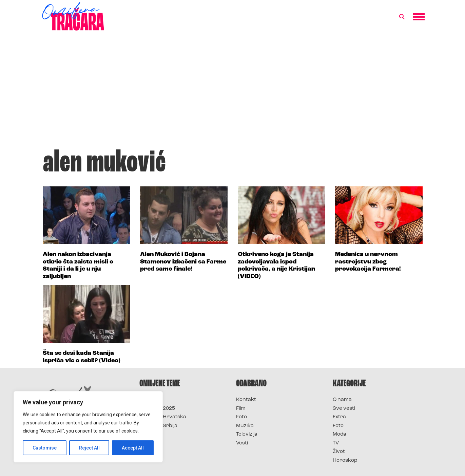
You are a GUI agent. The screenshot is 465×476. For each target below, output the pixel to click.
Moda (340, 434)
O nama (342, 400)
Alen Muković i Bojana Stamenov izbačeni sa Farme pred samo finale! (183, 262)
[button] (402, 17)
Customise (45, 448)
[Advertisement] (233, 93)
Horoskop (345, 461)
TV (336, 443)
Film (241, 409)
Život (339, 452)
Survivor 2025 (157, 409)
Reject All (89, 448)
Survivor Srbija (158, 426)
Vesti (242, 443)
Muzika (245, 426)
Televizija (247, 434)
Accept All (133, 448)
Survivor (151, 400)
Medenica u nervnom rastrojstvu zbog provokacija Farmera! (368, 262)
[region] (88, 427)
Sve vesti (344, 409)
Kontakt (246, 400)
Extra (339, 417)
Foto (241, 417)
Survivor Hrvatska (163, 417)
